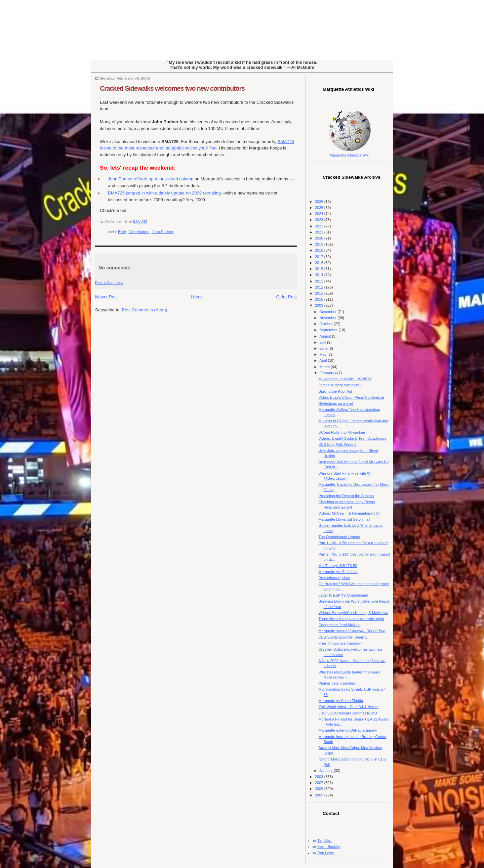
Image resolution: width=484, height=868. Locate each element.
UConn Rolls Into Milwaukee (342, 432)
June (324, 348)
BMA (122, 232)
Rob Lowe (326, 853)
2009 (320, 305)
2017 (320, 257)
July (323, 342)
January (326, 771)
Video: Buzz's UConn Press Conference (351, 397)
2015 (320, 269)
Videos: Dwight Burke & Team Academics (353, 438)
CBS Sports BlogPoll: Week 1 (343, 637)
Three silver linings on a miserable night (351, 619)
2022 (320, 226)
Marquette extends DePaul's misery (348, 730)
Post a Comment (109, 283)
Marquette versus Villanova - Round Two (352, 631)
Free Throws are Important (341, 643)
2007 (320, 783)
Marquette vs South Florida (341, 701)
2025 (320, 208)
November (328, 318)
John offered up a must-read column (151, 179)
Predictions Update (334, 578)
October (326, 324)
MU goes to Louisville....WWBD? (346, 379)
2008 (320, 777)
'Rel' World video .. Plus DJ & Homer (349, 707)
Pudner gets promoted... (339, 683)
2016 (320, 263)
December (328, 312)
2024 (320, 214)
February (327, 373)
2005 (320, 795)
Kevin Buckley (329, 847)
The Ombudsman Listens (339, 537)
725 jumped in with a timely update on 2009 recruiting (164, 193)
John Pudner (163, 232)
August (326, 336)
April (324, 360)
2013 (320, 281)
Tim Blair (325, 840)
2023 (320, 220)
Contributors (139, 232)
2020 (320, 238)
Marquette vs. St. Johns (338, 572)
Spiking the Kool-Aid (335, 391)
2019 (320, 244)
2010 (320, 299)
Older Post (287, 297)
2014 (320, 275)
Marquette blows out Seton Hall (345, 519)
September (329, 330)
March (325, 367)
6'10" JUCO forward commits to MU (348, 713)
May (323, 354)
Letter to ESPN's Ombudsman (344, 595)
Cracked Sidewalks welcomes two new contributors (172, 88)
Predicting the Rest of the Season (346, 496)
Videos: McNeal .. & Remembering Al (349, 513)
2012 (320, 287)
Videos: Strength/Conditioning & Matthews (353, 613)
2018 (320, 250)
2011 (320, 293)
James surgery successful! (340, 385)
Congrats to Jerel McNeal (340, 625)
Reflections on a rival (336, 403)
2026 (320, 202)
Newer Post (106, 297)
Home (197, 297)
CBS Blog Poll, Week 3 (338, 444)
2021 (320, 232)
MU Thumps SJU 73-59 (338, 566)
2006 (320, 789)
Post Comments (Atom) (145, 310)
